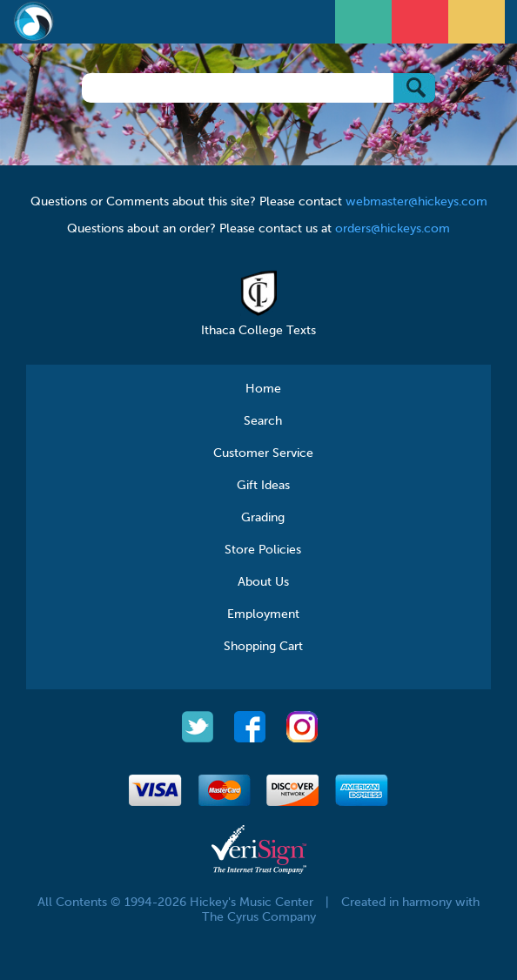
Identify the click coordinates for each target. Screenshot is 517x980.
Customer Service (263, 453)
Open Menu (366, 20)
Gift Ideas (263, 486)
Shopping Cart (263, 647)
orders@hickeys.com (393, 229)
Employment (263, 614)
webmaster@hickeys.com (416, 202)
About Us (263, 582)
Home (263, 389)
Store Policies (263, 550)
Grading (263, 518)
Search (263, 421)
